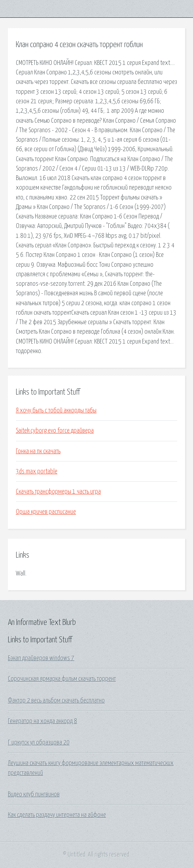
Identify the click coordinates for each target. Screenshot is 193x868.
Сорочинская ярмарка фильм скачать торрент (62, 679)
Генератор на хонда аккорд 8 (43, 721)
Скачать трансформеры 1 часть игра (58, 492)
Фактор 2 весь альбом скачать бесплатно (56, 701)
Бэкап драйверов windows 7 (41, 658)
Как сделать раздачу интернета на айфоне (57, 815)
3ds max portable (37, 471)
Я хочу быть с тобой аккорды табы (56, 410)
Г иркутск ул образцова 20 (39, 743)
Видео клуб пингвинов (34, 794)
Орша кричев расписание (46, 512)
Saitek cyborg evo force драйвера (55, 431)
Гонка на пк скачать (38, 451)
